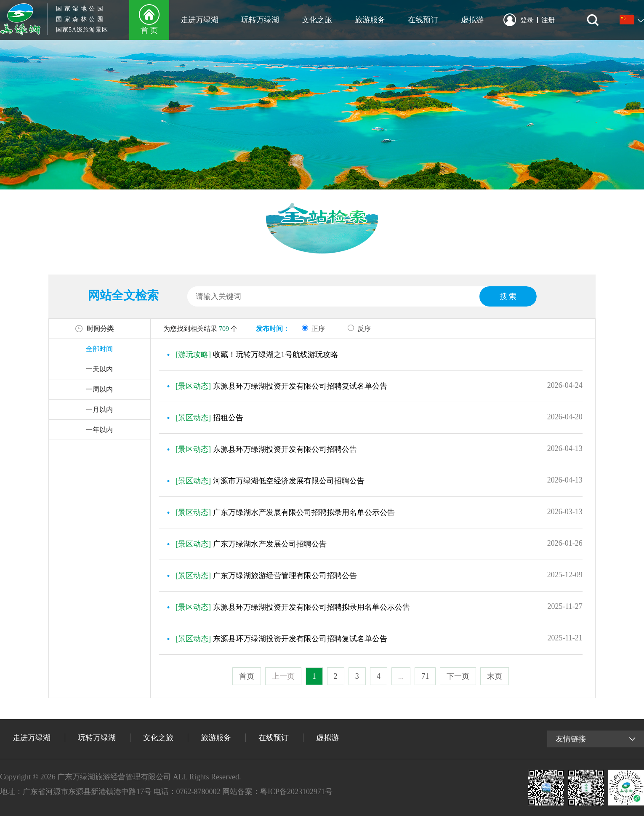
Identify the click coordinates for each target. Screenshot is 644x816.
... (401, 676)
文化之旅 (317, 20)
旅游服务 (370, 20)
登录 (529, 20)
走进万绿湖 (200, 20)
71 (425, 676)
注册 (548, 20)
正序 (313, 329)
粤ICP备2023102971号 (296, 792)
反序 (359, 329)
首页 (247, 676)
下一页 (458, 676)
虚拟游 (472, 20)
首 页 (149, 30)
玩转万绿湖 (260, 20)
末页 (495, 676)
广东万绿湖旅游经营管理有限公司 (114, 777)
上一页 (283, 676)
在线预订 (423, 20)
